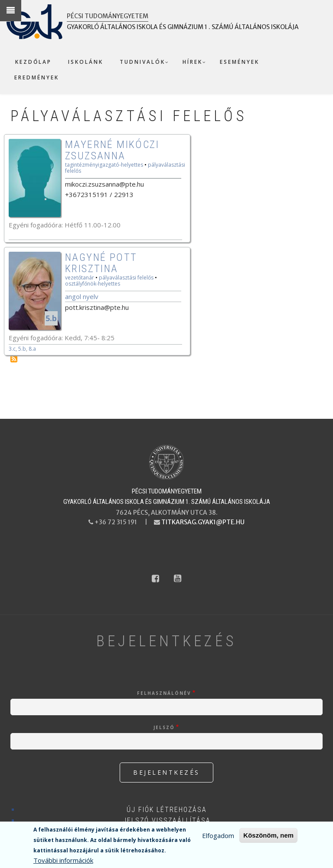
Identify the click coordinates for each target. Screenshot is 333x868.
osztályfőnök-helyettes (93, 284)
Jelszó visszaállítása (167, 820)
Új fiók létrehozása (167, 810)
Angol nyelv (82, 296)
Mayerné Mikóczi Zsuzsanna (112, 150)
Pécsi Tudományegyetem (108, 16)
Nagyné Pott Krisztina (101, 263)
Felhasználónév (164, 693)
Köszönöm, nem (268, 835)
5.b (51, 318)
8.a (32, 349)
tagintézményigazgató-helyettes (104, 165)
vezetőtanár (80, 278)
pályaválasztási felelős (126, 278)
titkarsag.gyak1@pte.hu (203, 522)
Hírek (193, 62)
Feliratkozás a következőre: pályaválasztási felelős (14, 359)
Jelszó (164, 727)
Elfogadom (218, 835)
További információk (63, 860)
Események (240, 62)
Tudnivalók (142, 62)
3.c (12, 349)
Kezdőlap (33, 62)
